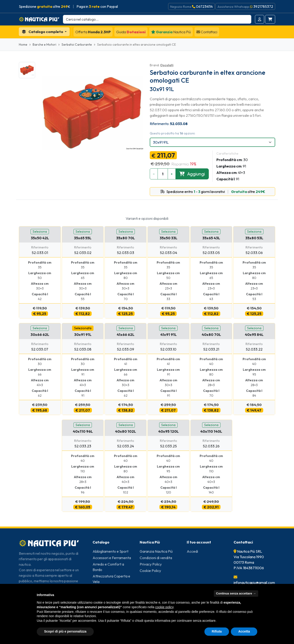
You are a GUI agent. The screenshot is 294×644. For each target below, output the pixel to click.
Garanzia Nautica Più (156, 551)
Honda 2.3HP (93, 32)
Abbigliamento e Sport (110, 551)
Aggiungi (192, 174)
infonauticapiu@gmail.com (254, 583)
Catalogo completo (43, 32)
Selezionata (83, 328)
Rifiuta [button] (217, 631)
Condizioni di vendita (156, 558)
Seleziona (40, 231)
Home (23, 45)
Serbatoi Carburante (77, 45)
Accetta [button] (244, 631)
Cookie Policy (150, 571)
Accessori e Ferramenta (112, 558)
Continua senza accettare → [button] (236, 593)
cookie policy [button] (164, 607)
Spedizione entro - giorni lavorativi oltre (213, 192)
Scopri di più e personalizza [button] (65, 631)
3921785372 (263, 6)
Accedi (192, 551)
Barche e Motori (44, 45)
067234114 (204, 6)
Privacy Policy (151, 564)
